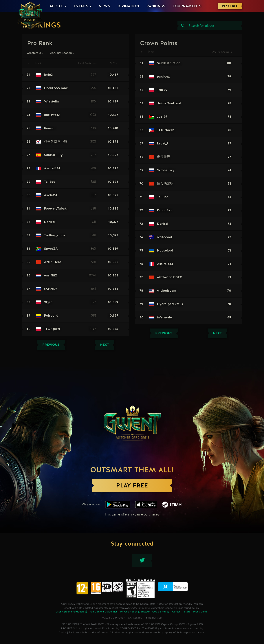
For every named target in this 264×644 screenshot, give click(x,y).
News (104, 6)
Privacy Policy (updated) (135, 612)
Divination (128, 6)
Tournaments (187, 6)
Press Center (201, 612)
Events (81, 6)
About (56, 6)
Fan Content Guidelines (104, 612)
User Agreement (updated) (71, 612)
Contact (177, 612)
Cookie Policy (161, 612)
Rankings (156, 6)
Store (187, 612)
